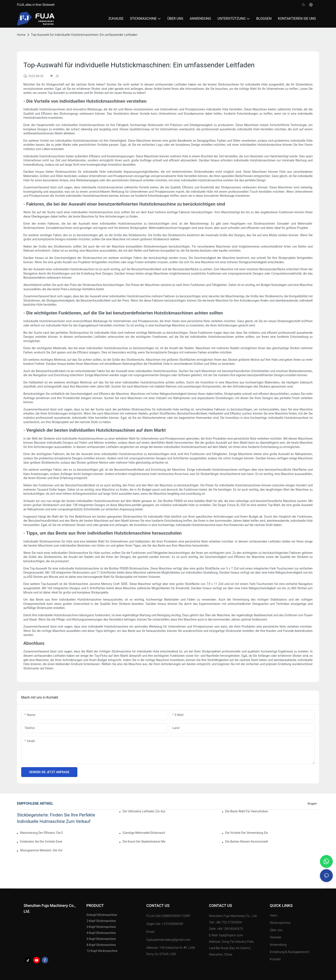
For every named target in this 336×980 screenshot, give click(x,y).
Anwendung (279, 945)
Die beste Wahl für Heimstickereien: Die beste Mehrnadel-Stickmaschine (247, 811)
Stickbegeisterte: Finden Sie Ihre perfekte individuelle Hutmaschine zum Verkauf (56, 818)
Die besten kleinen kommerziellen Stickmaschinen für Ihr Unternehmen (247, 842)
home (21, 35)
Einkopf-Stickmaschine (102, 915)
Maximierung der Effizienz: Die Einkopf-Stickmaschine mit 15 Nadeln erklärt (41, 833)
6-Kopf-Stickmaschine (101, 939)
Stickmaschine (280, 923)
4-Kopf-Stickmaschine (101, 933)
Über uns (276, 930)
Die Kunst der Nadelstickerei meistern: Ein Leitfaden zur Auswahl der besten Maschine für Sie (144, 842)
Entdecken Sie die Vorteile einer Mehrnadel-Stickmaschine (41, 842)
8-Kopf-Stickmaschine (101, 945)
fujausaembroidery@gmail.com (168, 940)
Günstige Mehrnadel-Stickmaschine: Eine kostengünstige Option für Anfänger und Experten (144, 833)
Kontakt (275, 959)
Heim (274, 915)
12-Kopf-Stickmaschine (102, 951)
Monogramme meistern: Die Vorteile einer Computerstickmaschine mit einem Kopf (41, 850)
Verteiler (276, 937)
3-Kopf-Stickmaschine (101, 927)
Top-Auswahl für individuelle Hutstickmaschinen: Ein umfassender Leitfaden (84, 35)
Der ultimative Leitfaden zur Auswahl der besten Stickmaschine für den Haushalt (144, 811)
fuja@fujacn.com (231, 935)
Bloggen (312, 804)
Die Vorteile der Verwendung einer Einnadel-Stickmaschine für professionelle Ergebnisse (247, 833)
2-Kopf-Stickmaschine (101, 921)
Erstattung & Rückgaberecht (289, 952)
